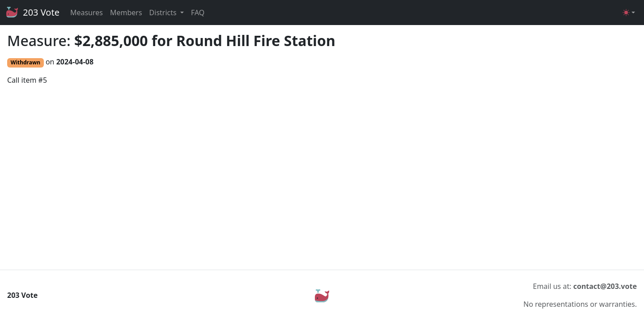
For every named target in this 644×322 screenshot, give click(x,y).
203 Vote (32, 13)
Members (126, 13)
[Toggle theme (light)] (629, 13)
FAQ (198, 13)
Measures (87, 13)
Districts (164, 13)
